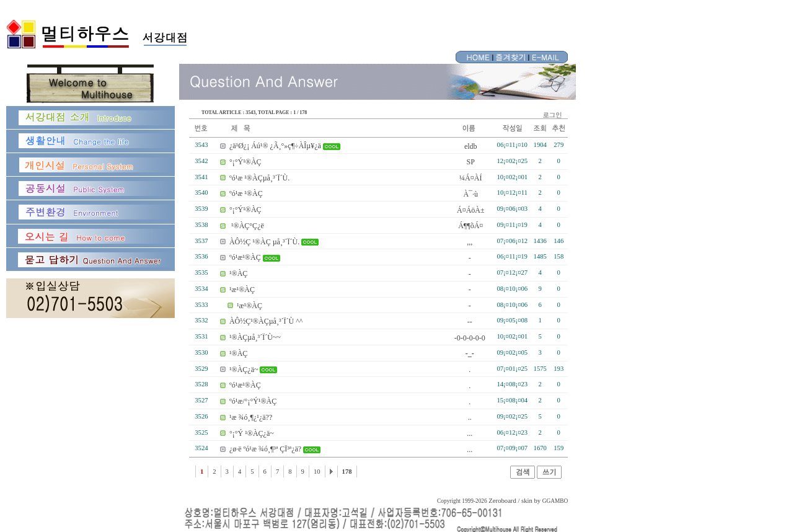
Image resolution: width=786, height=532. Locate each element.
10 (317, 472)
